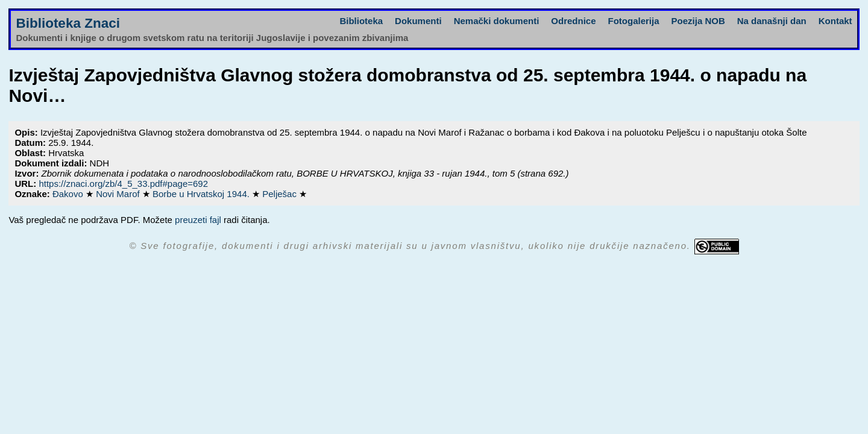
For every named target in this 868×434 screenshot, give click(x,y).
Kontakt (835, 21)
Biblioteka (361, 21)
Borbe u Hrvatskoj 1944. (202, 194)
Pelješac (281, 194)
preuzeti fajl (198, 220)
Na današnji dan (772, 21)
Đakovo (69, 194)
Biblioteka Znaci (68, 23)
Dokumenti (418, 21)
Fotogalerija (634, 21)
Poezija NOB (698, 21)
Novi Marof (119, 194)
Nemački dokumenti (497, 21)
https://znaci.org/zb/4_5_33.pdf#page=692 (123, 184)
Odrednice (573, 21)
